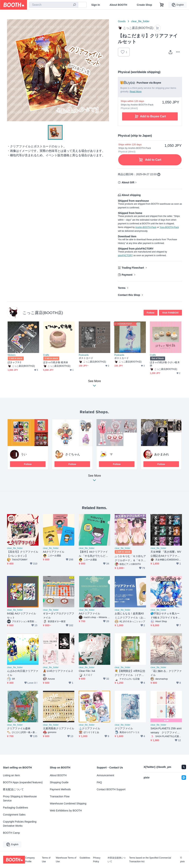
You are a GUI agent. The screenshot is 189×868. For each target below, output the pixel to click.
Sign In (96, 5)
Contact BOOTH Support (111, 789)
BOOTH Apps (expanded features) (23, 782)
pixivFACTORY (125, 255)
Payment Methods (60, 789)
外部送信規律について (117, 860)
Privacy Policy (97, 860)
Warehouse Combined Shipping (68, 803)
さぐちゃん (73, 454)
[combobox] (54, 5)
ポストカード (86, 358)
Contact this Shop (129, 295)
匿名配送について (13, 789)
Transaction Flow (60, 796)
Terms (122, 288)
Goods (122, 21)
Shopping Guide (59, 782)
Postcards (84, 355)
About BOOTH (118, 5)
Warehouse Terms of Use (66, 860)
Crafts (46, 355)
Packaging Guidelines (15, 808)
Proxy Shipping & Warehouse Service (20, 798)
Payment (127, 275)
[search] (74, 5)
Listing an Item (11, 775)
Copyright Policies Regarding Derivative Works (20, 824)
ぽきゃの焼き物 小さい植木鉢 (165, 364)
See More (94, 479)
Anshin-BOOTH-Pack (146, 227)
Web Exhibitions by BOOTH (66, 811)
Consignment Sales (14, 815)
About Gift (128, 182)
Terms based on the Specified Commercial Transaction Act (150, 860)
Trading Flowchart (133, 268)
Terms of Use (46, 860)
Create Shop (144, 5)
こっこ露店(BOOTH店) (43, 313)
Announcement (105, 775)
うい (24, 454)
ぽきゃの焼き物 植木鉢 (56, 362)
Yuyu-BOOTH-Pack (169, 227)
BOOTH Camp (11, 833)
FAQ (99, 782)
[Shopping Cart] (162, 5)
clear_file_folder (140, 21)
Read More (136, 91)
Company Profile (30, 860)
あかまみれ (162, 454)
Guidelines (85, 858)
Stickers (12, 355)
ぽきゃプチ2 (14, 362)
